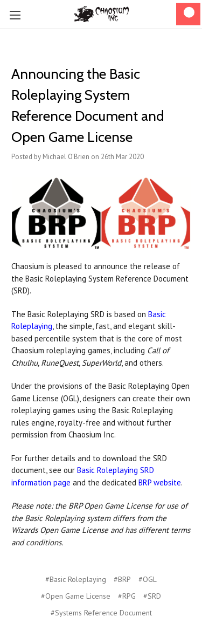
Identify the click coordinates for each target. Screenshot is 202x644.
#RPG (127, 596)
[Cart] (188, 14)
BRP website (160, 482)
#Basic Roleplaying (76, 579)
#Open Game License (76, 596)
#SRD (152, 596)
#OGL (148, 579)
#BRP (122, 579)
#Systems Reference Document (101, 613)
